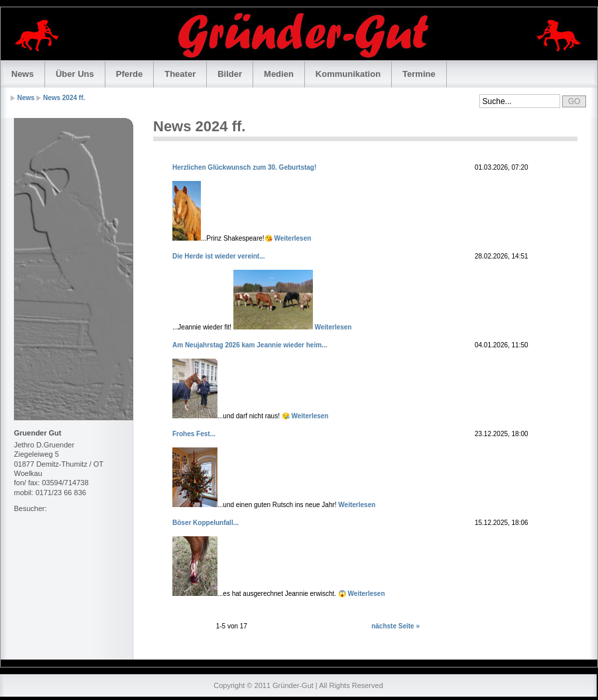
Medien (279, 74)
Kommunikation (348, 74)
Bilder (230, 74)
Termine (419, 74)
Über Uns (75, 74)
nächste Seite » (395, 626)
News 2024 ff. (64, 98)
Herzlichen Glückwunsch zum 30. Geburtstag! (244, 167)
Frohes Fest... (194, 434)
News (23, 74)
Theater (180, 74)
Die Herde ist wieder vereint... (219, 256)
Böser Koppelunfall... (206, 523)
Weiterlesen (292, 238)
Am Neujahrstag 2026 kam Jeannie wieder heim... (250, 345)
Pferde (129, 74)
